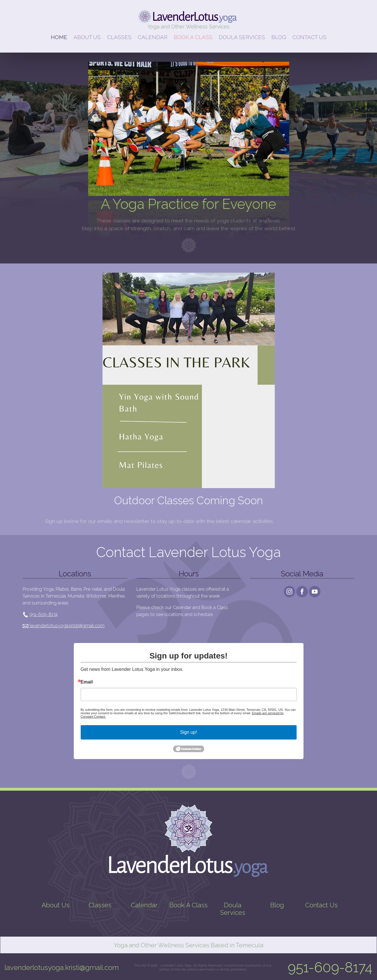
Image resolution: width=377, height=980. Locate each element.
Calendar (144, 905)
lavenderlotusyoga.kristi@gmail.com (67, 626)
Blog (277, 905)
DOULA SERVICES (242, 37)
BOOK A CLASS (193, 37)
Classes (100, 905)
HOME (59, 37)
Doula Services (233, 909)
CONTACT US (309, 37)
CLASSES (119, 37)
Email (87, 682)
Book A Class (188, 905)
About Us (56, 905)
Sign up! (188, 732)
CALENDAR (153, 37)
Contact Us (321, 905)
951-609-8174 (44, 614)
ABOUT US (87, 37)
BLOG (279, 37)
